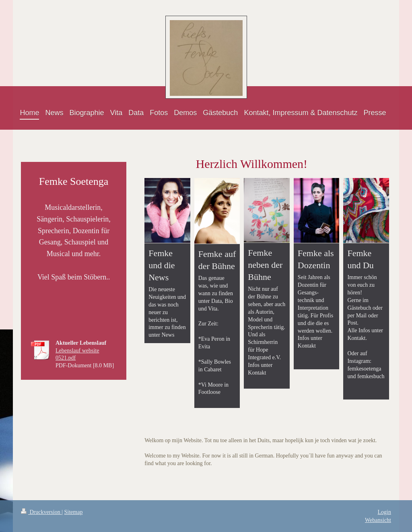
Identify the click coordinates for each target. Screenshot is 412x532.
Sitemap (74, 512)
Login (384, 512)
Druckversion (41, 512)
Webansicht (378, 520)
